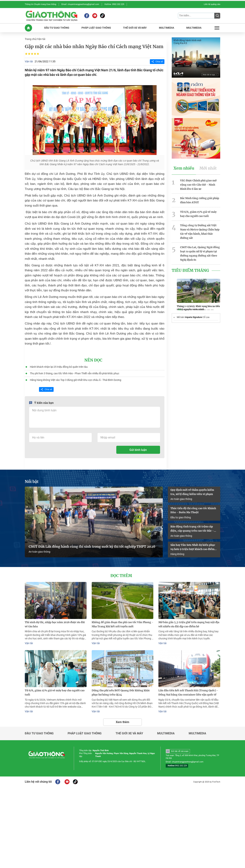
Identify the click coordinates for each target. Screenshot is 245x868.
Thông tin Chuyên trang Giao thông (40, 4)
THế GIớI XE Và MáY (135, 28)
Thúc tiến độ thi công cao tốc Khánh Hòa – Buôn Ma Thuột (193, 510)
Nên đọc (93, 360)
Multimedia (166, 733)
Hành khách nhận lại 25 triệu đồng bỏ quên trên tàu (59, 367)
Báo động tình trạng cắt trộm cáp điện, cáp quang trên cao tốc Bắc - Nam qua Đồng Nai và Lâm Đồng (192, 529)
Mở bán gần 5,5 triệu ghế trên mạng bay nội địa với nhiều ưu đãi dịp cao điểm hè (189, 624)
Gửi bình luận (138, 450)
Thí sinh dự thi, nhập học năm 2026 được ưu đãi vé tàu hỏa (55, 624)
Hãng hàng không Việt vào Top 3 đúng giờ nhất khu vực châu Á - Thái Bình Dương (76, 380)
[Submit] (217, 16)
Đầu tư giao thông (181, 517)
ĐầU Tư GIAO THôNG (57, 28)
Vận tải (41, 39)
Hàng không (177, 554)
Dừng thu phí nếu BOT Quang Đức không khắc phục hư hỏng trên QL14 (121, 693)
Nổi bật (32, 482)
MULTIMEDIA (167, 28)
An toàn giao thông (39, 552)
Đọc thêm (121, 576)
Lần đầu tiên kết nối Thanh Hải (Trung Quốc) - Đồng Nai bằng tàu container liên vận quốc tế (188, 693)
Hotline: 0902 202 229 (114, 4)
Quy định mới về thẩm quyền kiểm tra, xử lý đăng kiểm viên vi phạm (192, 492)
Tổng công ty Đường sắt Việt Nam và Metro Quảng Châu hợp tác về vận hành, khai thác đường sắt (200, 232)
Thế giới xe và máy (129, 733)
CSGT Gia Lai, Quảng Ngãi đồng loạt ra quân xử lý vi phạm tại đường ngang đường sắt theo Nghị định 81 (200, 253)
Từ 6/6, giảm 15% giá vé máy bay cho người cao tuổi (198, 214)
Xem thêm (122, 722)
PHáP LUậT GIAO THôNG (96, 28)
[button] (180, 310)
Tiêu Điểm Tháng (190, 271)
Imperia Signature (193, 317)
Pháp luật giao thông (85, 733)
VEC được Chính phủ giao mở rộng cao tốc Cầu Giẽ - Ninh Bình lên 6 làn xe (198, 185)
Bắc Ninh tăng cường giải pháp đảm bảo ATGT (200, 200)
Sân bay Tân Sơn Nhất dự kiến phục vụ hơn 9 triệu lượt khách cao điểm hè (193, 547)
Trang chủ (30, 39)
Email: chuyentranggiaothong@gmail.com (80, 4)
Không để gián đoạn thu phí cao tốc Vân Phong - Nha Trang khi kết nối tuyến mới (122, 624)
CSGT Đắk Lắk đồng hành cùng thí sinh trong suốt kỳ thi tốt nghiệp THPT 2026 (92, 547)
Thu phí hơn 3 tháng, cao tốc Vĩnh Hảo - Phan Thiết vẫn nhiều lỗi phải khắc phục (75, 373)
